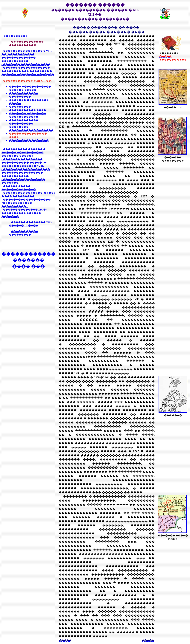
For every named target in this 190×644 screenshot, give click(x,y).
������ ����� (23, 90)
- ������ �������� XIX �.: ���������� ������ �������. (24, 213)
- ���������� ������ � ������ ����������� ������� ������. (23, 153)
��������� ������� (29, 140)
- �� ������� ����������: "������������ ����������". (26, 203)
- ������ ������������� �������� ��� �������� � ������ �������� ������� (28, 71)
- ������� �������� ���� (26, 64)
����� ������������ (30, 87)
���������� (16, 36)
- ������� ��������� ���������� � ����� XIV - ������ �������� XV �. (25, 163)
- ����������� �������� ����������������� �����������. (26, 173)
